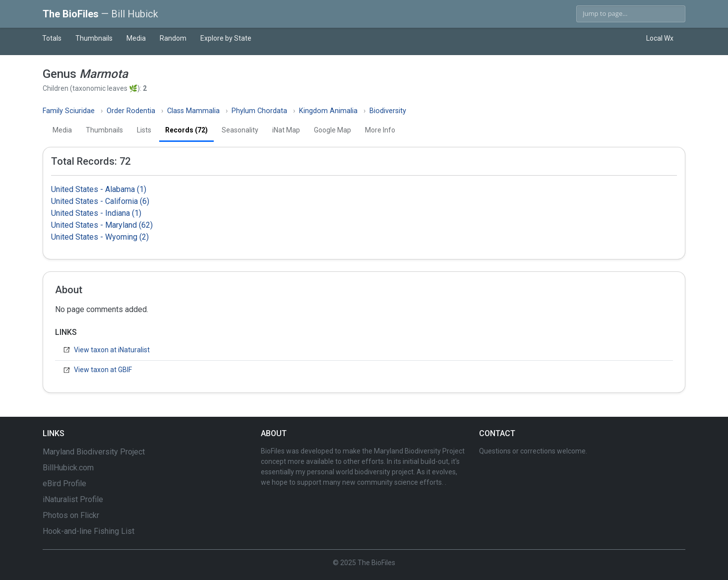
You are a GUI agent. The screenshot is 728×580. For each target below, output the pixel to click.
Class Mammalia (193, 111)
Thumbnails (94, 38)
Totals (52, 38)
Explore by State (226, 38)
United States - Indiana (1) (96, 213)
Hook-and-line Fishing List (89, 531)
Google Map (333, 130)
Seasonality (240, 130)
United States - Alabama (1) (99, 189)
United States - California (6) (100, 201)
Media (136, 38)
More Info (380, 130)
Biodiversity (388, 111)
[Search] (631, 14)
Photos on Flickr (71, 515)
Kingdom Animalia (328, 111)
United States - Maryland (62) (102, 225)
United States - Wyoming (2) (100, 237)
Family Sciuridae (69, 111)
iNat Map (286, 130)
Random (173, 38)
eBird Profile (64, 483)
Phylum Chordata (259, 111)
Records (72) (186, 130)
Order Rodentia (131, 111)
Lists (144, 130)
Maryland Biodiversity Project (94, 452)
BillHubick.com (68, 468)
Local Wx (660, 38)
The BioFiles (100, 14)
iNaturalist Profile (73, 499)
